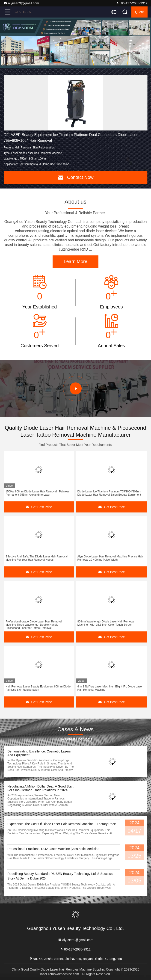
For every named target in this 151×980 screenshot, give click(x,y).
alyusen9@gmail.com (21, 3)
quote (139, 12)
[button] (57, 63)
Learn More (75, 261)
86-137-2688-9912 (132, 3)
